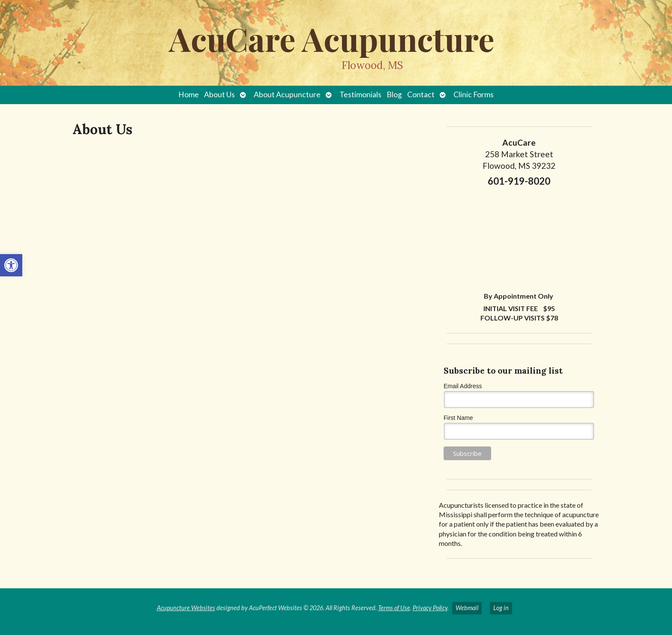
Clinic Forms (474, 94)
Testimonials (360, 94)
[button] (11, 265)
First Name (458, 418)
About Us (219, 94)
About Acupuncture (287, 94)
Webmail (467, 608)
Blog (394, 94)
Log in (501, 608)
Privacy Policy (430, 608)
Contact (421, 94)
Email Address (463, 386)
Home (189, 94)
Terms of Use (394, 608)
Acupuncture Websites (186, 608)
